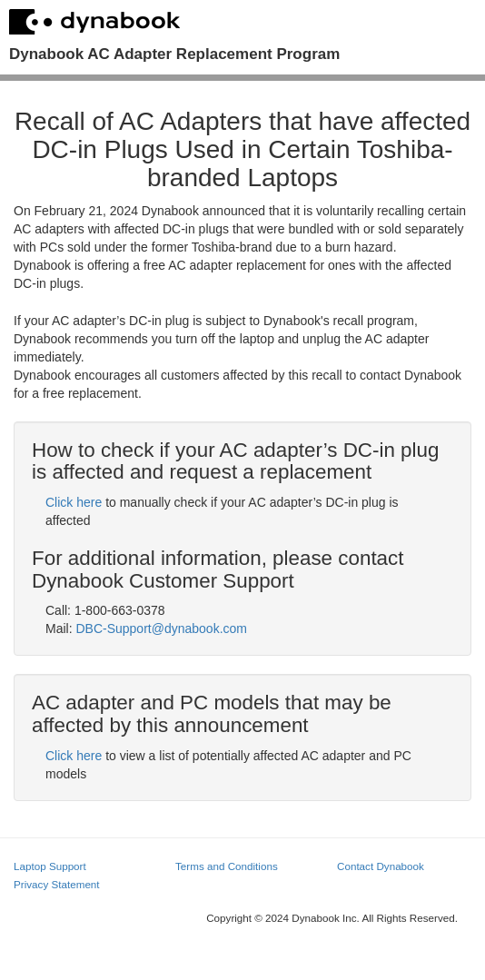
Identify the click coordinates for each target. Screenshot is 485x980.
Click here (74, 502)
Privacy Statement (57, 884)
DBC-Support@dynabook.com (161, 629)
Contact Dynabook (381, 866)
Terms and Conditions (227, 866)
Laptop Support (50, 866)
